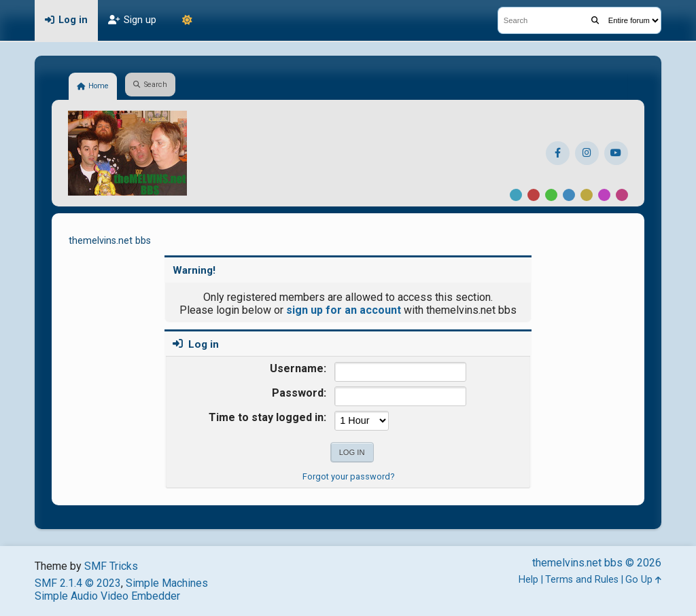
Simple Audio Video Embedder (107, 596)
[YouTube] (616, 153)
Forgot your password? (348, 476)
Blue (569, 195)
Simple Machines (167, 583)
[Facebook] (558, 153)
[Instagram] (587, 153)
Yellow (587, 195)
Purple (604, 195)
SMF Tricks (111, 566)
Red (534, 195)
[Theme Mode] (187, 20)
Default (516, 195)
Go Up (643, 580)
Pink (622, 195)
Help (528, 580)
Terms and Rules (582, 580)
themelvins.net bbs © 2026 (597, 563)
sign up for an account (344, 310)
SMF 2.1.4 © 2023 (78, 583)
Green (551, 195)
